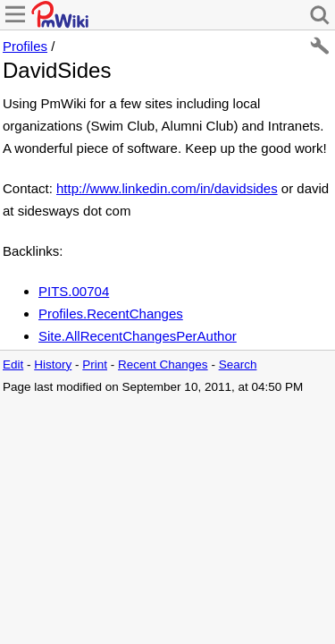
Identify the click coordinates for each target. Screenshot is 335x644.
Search (238, 364)
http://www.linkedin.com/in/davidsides (167, 188)
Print (95, 364)
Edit (13, 364)
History (53, 364)
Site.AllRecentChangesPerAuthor (138, 336)
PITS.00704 (74, 291)
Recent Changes (163, 364)
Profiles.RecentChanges (111, 314)
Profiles (25, 46)
